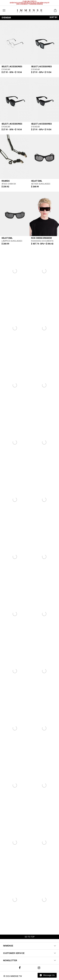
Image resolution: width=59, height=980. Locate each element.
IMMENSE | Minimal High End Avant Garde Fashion (30, 11)
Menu (4, 10)
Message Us (47, 975)
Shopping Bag (55, 10)
